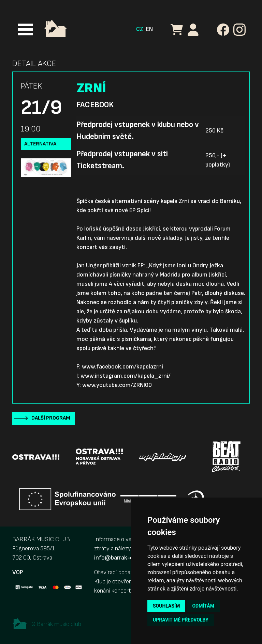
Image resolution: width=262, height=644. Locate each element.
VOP (18, 572)
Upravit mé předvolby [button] (181, 620)
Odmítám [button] (203, 606)
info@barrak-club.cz (121, 558)
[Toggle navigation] (25, 29)
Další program (51, 418)
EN (149, 29)
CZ (140, 29)
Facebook (95, 105)
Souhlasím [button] (166, 606)
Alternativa (40, 144)
